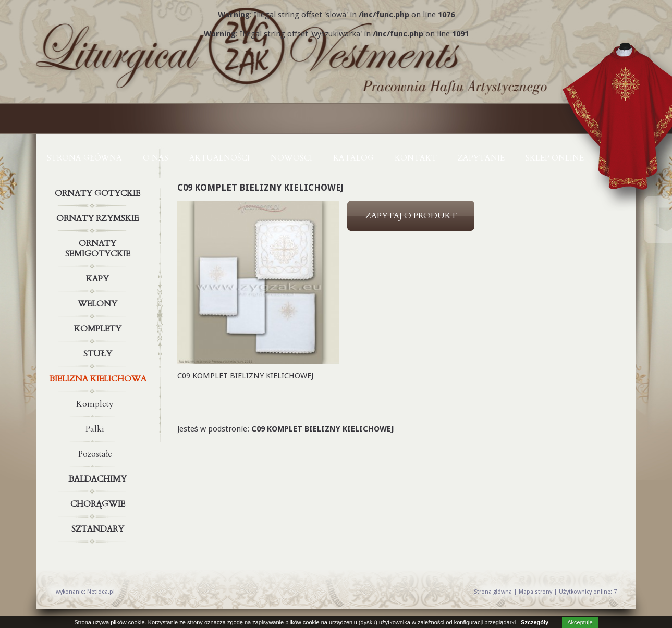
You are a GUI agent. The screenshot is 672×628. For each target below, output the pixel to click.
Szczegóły (535, 622)
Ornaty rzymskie (99, 218)
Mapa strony (535, 592)
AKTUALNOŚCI (219, 158)
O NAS (156, 158)
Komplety (99, 329)
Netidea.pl (101, 592)
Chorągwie (99, 504)
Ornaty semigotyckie (99, 247)
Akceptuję (580, 622)
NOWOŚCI (291, 158)
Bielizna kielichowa (99, 379)
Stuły (99, 354)
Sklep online (555, 158)
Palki (95, 429)
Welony (99, 304)
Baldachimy (99, 479)
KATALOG (353, 158)
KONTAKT (416, 158)
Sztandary (99, 529)
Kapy (99, 279)
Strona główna (84, 158)
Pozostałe (95, 454)
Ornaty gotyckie (99, 193)
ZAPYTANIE (481, 158)
